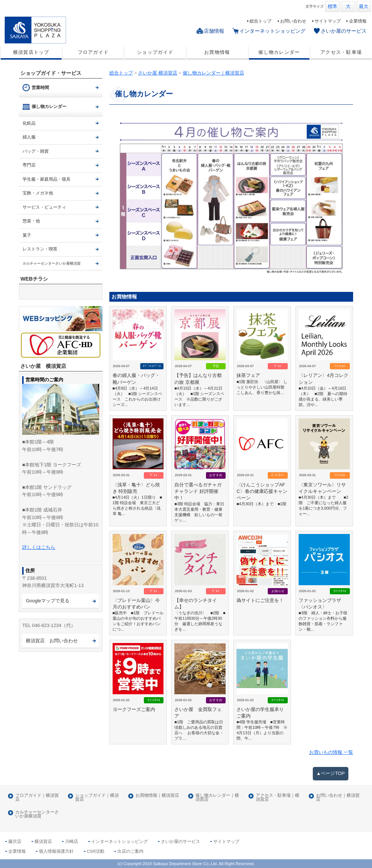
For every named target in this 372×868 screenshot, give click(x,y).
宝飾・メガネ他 (38, 193)
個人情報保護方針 (56, 851)
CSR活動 (96, 851)
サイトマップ (328, 21)
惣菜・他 (31, 221)
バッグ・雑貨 (36, 151)
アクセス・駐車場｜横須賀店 (278, 798)
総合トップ (260, 21)
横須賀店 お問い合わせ (52, 641)
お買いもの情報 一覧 (331, 752)
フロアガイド (93, 52)
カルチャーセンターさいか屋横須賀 (37, 814)
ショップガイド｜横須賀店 (97, 798)
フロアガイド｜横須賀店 (37, 798)
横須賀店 (43, 841)
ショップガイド (155, 52)
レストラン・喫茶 (40, 249)
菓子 (27, 235)
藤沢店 (15, 841)
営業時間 (40, 88)
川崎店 (72, 841)
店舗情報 (214, 31)
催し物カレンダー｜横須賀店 (217, 798)
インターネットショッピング (272, 31)
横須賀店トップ (31, 52)
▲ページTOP (331, 773)
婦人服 (29, 137)
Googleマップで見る (48, 601)
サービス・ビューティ (44, 207)
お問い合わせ (293, 21)
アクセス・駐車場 (341, 52)
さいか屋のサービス (344, 31)
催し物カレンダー (279, 52)
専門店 (29, 165)
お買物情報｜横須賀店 (157, 795)
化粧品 (29, 123)
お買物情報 (217, 52)
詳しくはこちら (39, 547)
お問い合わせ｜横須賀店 (338, 798)
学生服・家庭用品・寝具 (46, 179)
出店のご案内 (130, 851)
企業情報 (358, 21)
